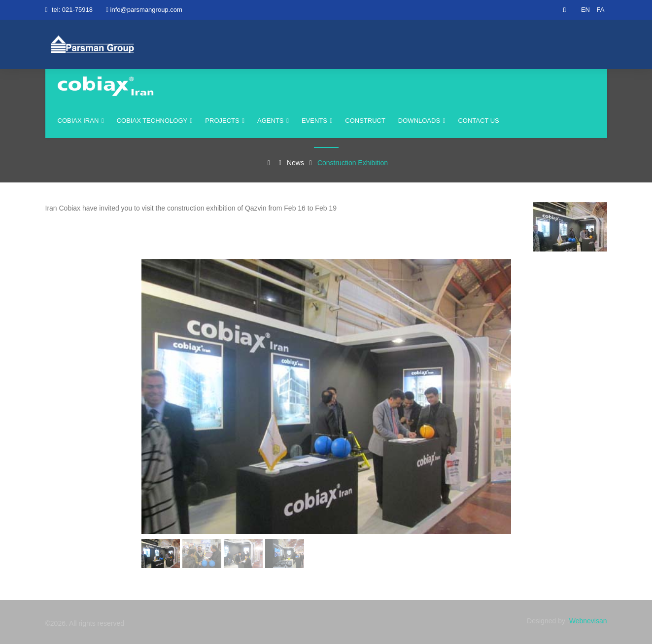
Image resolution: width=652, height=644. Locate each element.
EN (585, 10)
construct (365, 121)
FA (601, 10)
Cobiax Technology (155, 121)
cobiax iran (81, 121)
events (317, 121)
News (295, 163)
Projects (225, 121)
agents (273, 121)
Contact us (478, 121)
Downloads (422, 121)
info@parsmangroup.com (146, 10)
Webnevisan (588, 621)
